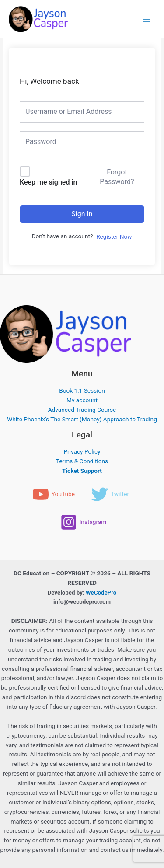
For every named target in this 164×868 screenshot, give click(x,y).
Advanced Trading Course (82, 410)
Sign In (82, 214)
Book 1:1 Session (82, 390)
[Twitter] (110, 494)
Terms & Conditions (82, 461)
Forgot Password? (117, 177)
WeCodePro (101, 593)
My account (82, 400)
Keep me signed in (48, 182)
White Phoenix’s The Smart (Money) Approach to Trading (82, 419)
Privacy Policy (82, 451)
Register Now (114, 236)
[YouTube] (54, 494)
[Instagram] (84, 522)
